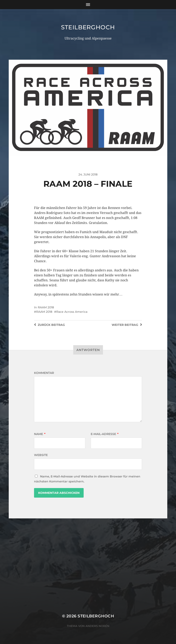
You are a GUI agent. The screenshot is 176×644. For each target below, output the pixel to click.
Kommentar (44, 373)
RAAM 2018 (46, 307)
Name (40, 434)
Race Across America (72, 312)
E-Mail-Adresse (105, 434)
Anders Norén (97, 626)
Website (41, 455)
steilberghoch (88, 27)
